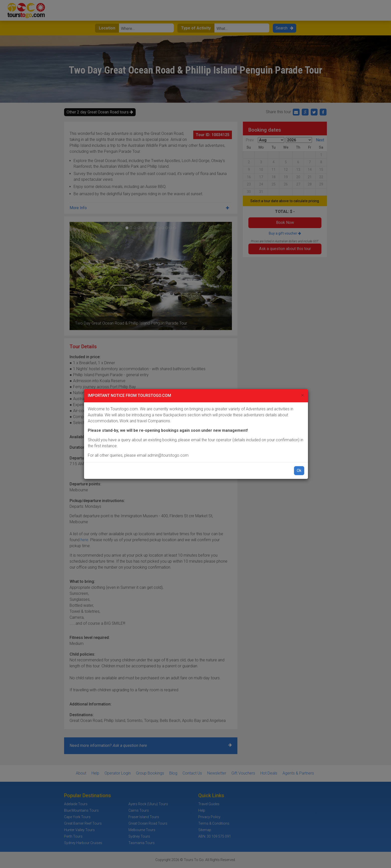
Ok (299, 471)
